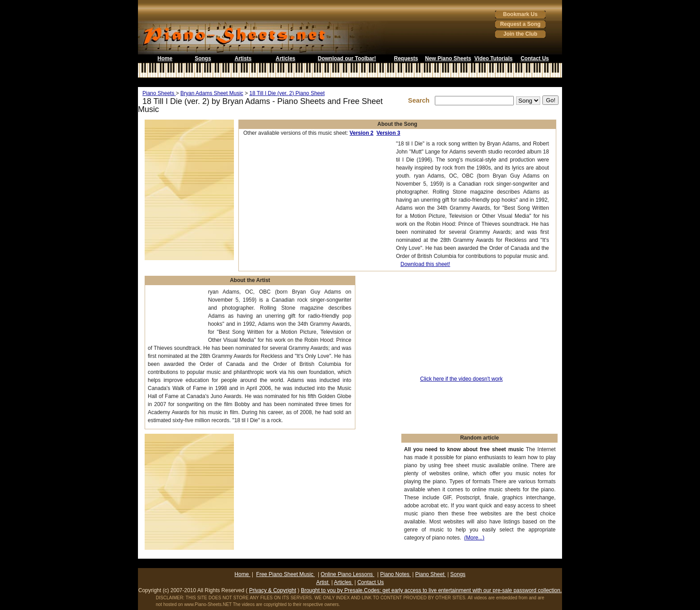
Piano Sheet (431, 574)
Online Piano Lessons (347, 574)
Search (421, 100)
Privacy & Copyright (273, 590)
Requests (406, 58)
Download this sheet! (425, 264)
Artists (243, 58)
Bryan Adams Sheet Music (212, 93)
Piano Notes (396, 574)
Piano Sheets (159, 93)
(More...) (474, 538)
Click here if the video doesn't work (461, 379)
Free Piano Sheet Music (285, 574)
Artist (323, 582)
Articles (285, 58)
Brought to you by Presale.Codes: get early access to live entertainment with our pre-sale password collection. (431, 590)
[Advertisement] (350, 82)
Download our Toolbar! (347, 58)
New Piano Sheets (448, 58)
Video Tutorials (494, 58)
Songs (203, 58)
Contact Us (535, 58)
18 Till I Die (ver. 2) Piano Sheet (287, 93)
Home (165, 58)
